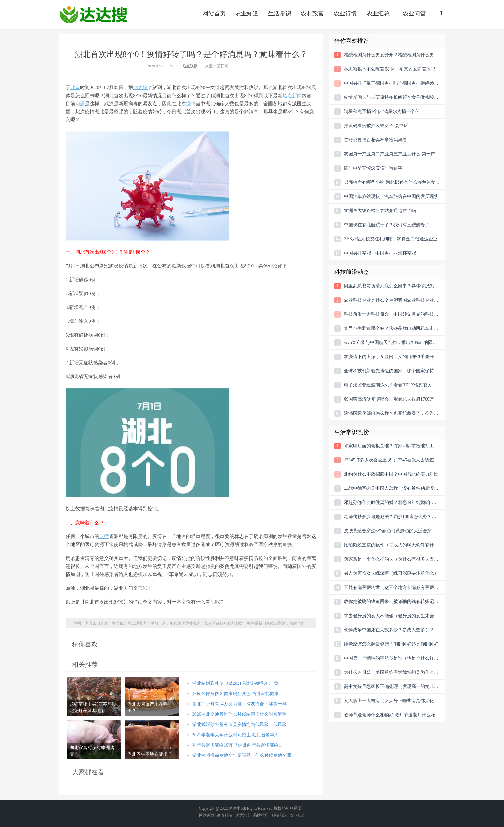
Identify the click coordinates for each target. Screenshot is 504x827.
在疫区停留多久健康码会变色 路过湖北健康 (236, 694)
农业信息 (94, 14)
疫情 (191, 104)
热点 (287, 96)
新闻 (297, 96)
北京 (75, 88)
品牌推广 (261, 815)
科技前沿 (279, 815)
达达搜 (140, 88)
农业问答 (416, 14)
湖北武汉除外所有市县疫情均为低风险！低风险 (239, 725)
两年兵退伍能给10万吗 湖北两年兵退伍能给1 (237, 745)
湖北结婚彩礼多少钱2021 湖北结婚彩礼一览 (236, 683)
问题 (80, 104)
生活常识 (280, 14)
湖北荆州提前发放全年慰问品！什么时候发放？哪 (242, 755)
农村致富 (312, 14)
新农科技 (225, 815)
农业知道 (247, 14)
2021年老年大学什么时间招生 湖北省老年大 (236, 735)
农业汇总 (380, 14)
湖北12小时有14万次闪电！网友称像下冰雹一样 (239, 704)
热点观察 (190, 66)
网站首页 (214, 14)
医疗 (104, 536)
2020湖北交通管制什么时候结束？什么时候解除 (239, 714)
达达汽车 (243, 815)
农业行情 (345, 14)
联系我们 (298, 808)
